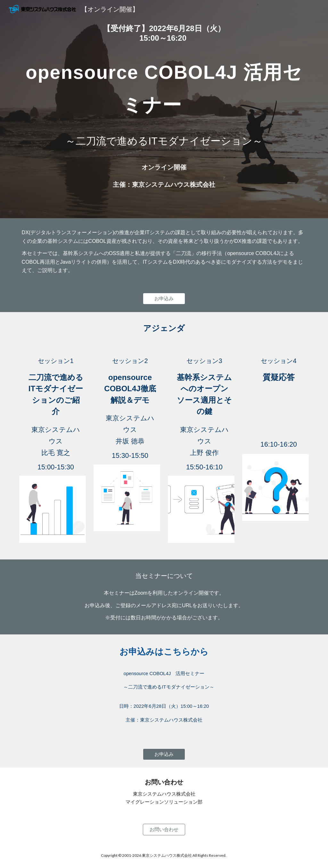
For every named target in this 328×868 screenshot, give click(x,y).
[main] (164, 33)
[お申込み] (164, 299)
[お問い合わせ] (164, 830)
